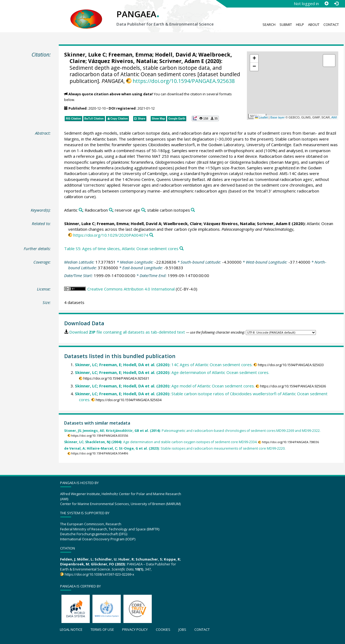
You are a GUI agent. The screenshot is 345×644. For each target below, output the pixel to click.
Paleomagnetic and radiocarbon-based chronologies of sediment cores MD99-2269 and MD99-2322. (192, 431)
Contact (331, 24)
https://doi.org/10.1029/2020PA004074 (111, 235)
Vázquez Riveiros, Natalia (122, 61)
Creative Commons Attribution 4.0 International (131, 289)
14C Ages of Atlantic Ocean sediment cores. (164, 365)
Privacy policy (135, 629)
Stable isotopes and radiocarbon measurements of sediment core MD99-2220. (175, 448)
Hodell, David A (175, 55)
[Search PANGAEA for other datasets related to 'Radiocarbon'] (111, 210)
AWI (334, 117)
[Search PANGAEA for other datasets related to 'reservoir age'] (143, 210)
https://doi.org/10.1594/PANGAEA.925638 (184, 81)
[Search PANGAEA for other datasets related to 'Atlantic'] (81, 210)
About (314, 24)
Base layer (277, 117)
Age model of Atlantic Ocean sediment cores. (165, 386)
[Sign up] (326, 3)
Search (269, 24)
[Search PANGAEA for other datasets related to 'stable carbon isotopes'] (193, 210)
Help (300, 24)
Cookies (163, 629)
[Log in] (336, 3)
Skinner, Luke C (85, 55)
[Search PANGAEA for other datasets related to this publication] (151, 235)
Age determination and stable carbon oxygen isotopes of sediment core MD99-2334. (161, 442)
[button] (254, 59)
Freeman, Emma (130, 55)
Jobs (182, 629)
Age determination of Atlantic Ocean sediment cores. (172, 372)
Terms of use (102, 629)
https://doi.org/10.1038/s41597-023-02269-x (99, 574)
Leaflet (261, 117)
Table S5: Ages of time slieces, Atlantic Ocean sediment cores (121, 248)
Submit (286, 24)
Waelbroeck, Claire (182, 223)
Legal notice (71, 629)
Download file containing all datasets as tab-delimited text (127, 332)
